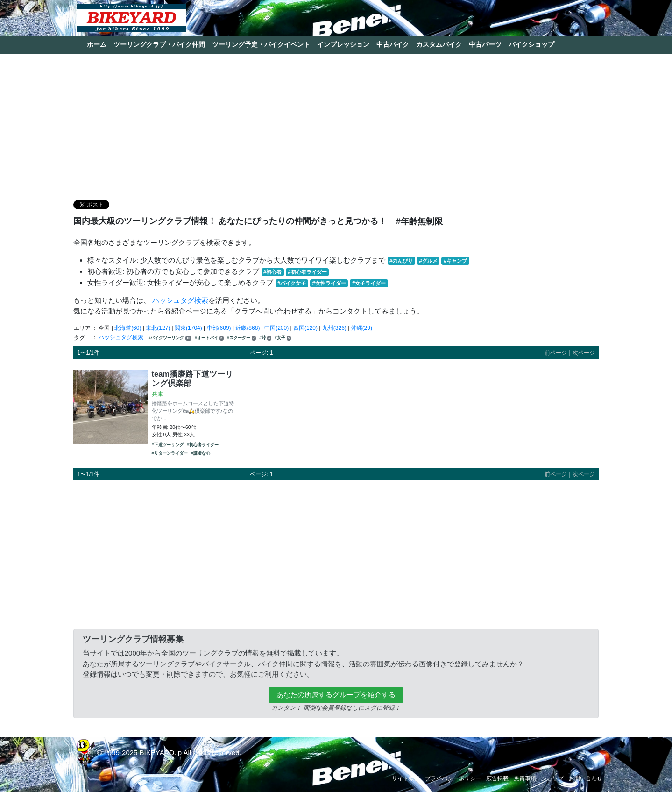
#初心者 (272, 272)
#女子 (283, 338)
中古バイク (393, 44)
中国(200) (276, 328)
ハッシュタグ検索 (180, 300)
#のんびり (401, 261)
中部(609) (219, 328)
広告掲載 (497, 778)
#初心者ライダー (307, 272)
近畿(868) (248, 328)
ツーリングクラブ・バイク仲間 (159, 44)
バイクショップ (531, 44)
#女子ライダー (369, 283)
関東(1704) (188, 328)
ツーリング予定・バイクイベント (261, 44)
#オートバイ (209, 338)
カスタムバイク (439, 44)
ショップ (552, 778)
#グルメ (428, 261)
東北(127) (158, 328)
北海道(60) (128, 328)
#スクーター (241, 338)
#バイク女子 (292, 283)
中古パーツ (485, 44)
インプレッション (343, 44)
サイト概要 (406, 778)
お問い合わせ (586, 778)
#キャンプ (455, 261)
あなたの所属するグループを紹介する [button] (336, 695)
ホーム (97, 44)
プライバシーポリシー (453, 778)
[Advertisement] (336, 126)
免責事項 (525, 778)
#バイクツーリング (170, 338)
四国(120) (305, 328)
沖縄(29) (362, 328)
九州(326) (334, 328)
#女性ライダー (329, 283)
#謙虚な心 (201, 453)
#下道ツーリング (168, 445)
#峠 (265, 338)
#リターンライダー (170, 453)
